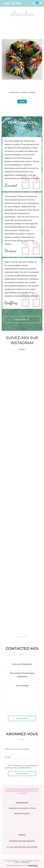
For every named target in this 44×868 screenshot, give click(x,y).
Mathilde (33, 866)
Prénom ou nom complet (17, 749)
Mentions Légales (22, 813)
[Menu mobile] (40, 3)
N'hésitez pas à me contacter (22, 841)
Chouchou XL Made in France (22, 92)
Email (8, 757)
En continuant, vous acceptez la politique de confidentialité (22, 767)
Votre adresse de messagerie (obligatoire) (22, 677)
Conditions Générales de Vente (22, 808)
